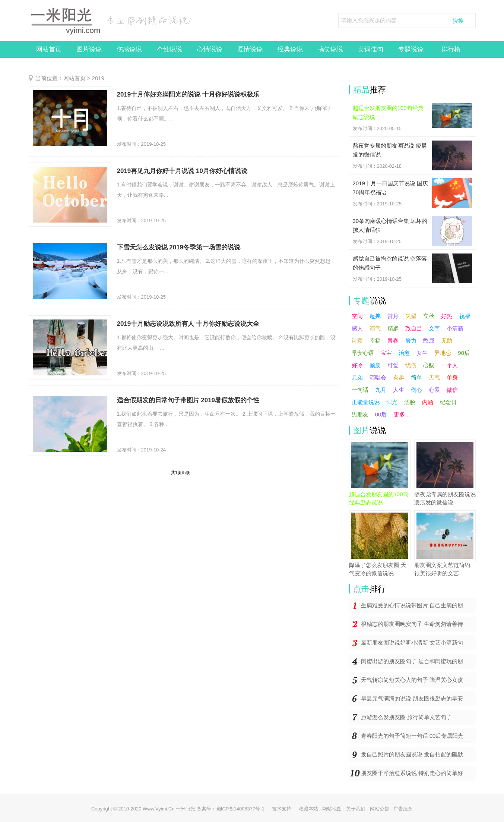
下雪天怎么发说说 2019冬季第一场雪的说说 (179, 247)
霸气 (375, 328)
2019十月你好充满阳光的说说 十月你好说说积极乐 (188, 95)
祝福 (465, 316)
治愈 (404, 353)
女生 (422, 353)
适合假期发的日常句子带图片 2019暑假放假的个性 (188, 400)
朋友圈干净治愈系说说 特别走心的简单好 (412, 773)
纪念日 (448, 402)
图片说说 (89, 49)
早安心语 (363, 353)
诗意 (357, 341)
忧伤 (411, 365)
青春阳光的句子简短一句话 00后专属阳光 (412, 736)
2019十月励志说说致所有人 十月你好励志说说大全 (188, 324)
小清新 (455, 328)
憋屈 (429, 341)
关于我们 (356, 809)
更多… (402, 414)
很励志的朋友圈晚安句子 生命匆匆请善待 (412, 624)
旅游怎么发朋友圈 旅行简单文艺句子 (406, 717)
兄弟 (357, 377)
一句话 (360, 390)
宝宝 (386, 353)
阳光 (392, 402)
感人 (357, 328)
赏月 (393, 316)
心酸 (429, 365)
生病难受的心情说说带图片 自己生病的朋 (412, 605)
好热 (447, 316)
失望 (411, 316)
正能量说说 (366, 402)
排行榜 (451, 49)
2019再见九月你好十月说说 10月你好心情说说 (182, 171)
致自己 (414, 328)
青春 (393, 341)
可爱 (393, 365)
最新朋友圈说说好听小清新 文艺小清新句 (412, 643)
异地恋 (443, 353)
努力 (411, 341)
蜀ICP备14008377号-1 (240, 809)
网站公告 (380, 809)
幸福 (375, 341)
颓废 (375, 365)
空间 (357, 316)
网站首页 (49, 49)
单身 (452, 377)
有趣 (399, 377)
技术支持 (282, 809)
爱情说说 (250, 49)
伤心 (416, 390)
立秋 (429, 316)
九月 (381, 390)
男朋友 (360, 414)
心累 (434, 390)
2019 (98, 78)
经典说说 (290, 49)
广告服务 (403, 809)
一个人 (449, 365)
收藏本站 (308, 809)
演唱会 (378, 377)
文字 (434, 328)
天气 (434, 377)
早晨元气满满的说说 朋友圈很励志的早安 (412, 698)
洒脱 (410, 402)
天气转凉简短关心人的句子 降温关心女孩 (412, 680)
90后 (464, 353)
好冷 (357, 365)
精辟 (393, 328)
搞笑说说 (330, 49)
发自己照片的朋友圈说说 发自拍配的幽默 (412, 754)
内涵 (428, 402)
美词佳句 (371, 49)
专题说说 (411, 49)
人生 (399, 390)
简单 (416, 377)
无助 (447, 341)
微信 (452, 390)
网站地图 (332, 809)
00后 (381, 414)
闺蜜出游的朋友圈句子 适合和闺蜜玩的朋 (412, 661)
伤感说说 (129, 49)
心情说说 (210, 49)
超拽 (375, 316)
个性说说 (169, 49)
